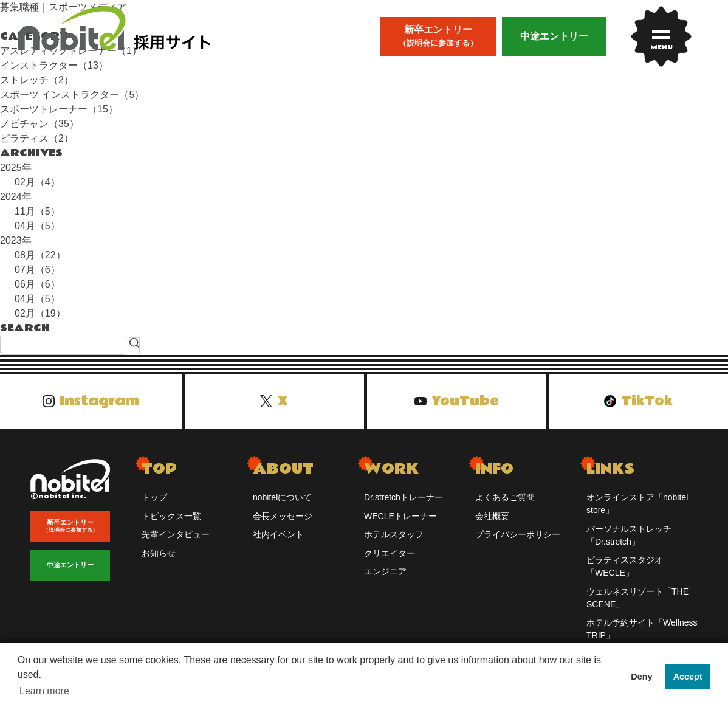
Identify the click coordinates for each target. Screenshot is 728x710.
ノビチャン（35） (39, 124)
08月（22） (40, 255)
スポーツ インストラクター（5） (72, 95)
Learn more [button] (44, 691)
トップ (154, 497)
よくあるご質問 (505, 497)
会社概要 (492, 516)
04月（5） (37, 226)
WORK (392, 469)
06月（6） (37, 284)
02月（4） (37, 182)
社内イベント (278, 534)
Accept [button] (688, 677)
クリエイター (390, 553)
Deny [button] (641, 677)
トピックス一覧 (171, 516)
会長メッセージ (283, 516)
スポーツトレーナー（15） (59, 109)
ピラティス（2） (37, 138)
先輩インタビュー (176, 534)
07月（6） (37, 270)
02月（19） (40, 313)
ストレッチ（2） (37, 80)
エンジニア (385, 571)
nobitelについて (282, 497)
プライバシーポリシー (518, 534)
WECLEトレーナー (400, 516)
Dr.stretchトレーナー (403, 497)
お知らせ (159, 553)
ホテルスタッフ (394, 534)
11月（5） (37, 211)
